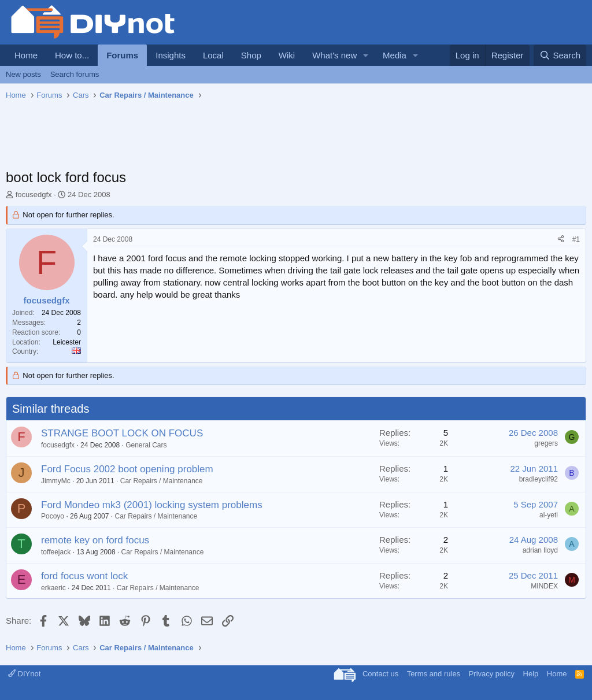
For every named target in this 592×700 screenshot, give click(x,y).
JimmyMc (56, 481)
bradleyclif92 (539, 479)
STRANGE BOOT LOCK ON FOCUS (122, 433)
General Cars (146, 445)
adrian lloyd (540, 550)
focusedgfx (34, 195)
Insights (171, 55)
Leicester (67, 342)
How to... (72, 55)
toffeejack (56, 552)
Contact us (380, 674)
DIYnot (24, 674)
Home (26, 55)
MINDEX (544, 586)
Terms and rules (434, 674)
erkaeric (53, 588)
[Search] (560, 55)
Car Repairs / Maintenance (162, 481)
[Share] (561, 240)
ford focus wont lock (84, 576)
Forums (122, 55)
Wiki (287, 55)
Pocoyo (53, 516)
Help (531, 674)
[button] (366, 55)
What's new (334, 55)
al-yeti (549, 515)
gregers (546, 443)
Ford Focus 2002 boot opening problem (127, 469)
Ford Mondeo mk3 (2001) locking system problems (152, 505)
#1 (576, 239)
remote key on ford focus (95, 540)
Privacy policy (492, 674)
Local (213, 55)
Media (395, 55)
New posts (23, 74)
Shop (251, 55)
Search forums (75, 74)
